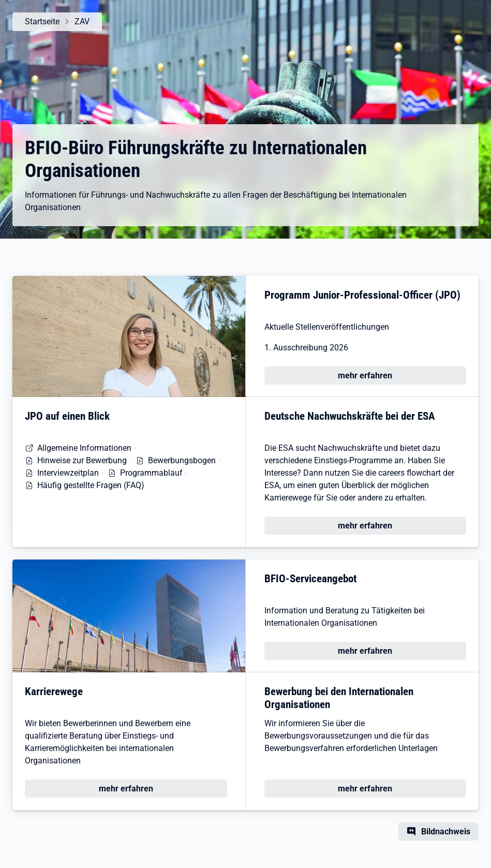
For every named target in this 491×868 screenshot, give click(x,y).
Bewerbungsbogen (182, 460)
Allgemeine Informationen (84, 448)
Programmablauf (151, 473)
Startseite (42, 21)
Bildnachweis (446, 832)
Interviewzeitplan (68, 473)
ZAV (82, 21)
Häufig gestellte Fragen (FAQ (89, 485)
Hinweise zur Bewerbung (82, 460)
